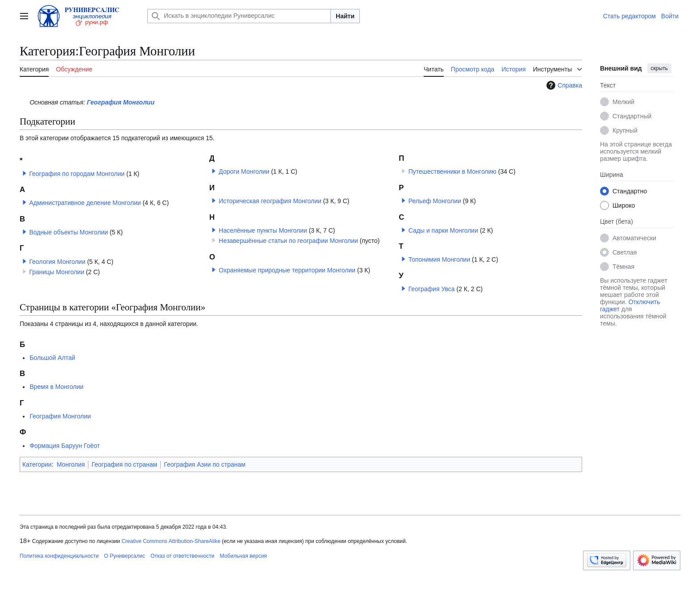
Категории (37, 464)
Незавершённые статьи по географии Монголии (288, 241)
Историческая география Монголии (270, 201)
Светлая (625, 252)
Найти (345, 16)
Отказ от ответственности (182, 556)
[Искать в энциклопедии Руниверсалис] (239, 16)
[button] (25, 173)
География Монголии (121, 102)
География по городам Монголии (77, 174)
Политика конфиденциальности (59, 556)
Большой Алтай (52, 358)
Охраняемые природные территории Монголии (287, 270)
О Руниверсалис (125, 556)
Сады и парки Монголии (443, 230)
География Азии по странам (204, 464)
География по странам (124, 464)
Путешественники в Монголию (452, 171)
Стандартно (630, 191)
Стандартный (632, 116)
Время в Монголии (56, 387)
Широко (624, 205)
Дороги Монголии (244, 171)
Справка (563, 85)
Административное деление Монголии (85, 203)
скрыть (659, 68)
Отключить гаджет (630, 305)
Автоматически (634, 238)
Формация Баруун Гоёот (65, 446)
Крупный (625, 130)
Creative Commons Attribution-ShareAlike (171, 541)
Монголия (71, 464)
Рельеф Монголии (435, 201)
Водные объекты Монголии (68, 232)
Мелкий (623, 102)
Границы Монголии (56, 272)
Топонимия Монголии (440, 259)
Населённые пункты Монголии (263, 230)
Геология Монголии (57, 262)
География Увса (432, 289)
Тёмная (623, 267)
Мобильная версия (243, 556)
